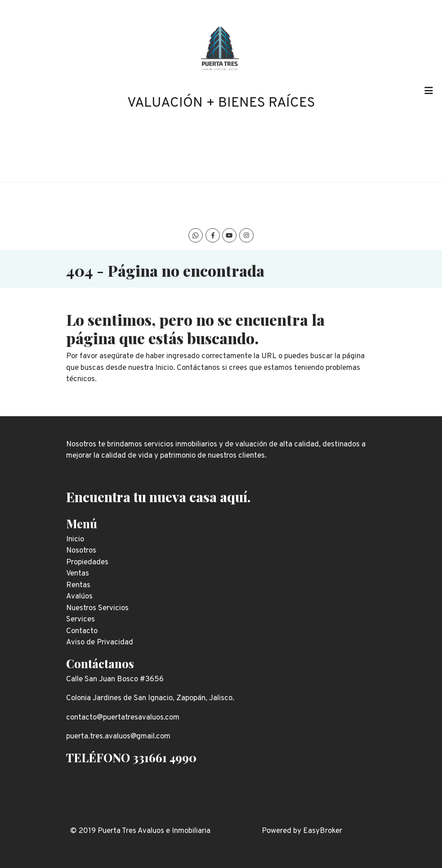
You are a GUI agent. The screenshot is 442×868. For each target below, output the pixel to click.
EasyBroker (323, 831)
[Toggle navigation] (429, 91)
